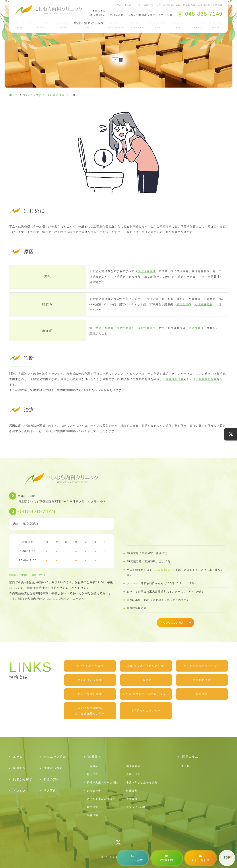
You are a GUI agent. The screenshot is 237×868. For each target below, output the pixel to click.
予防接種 (132, 799)
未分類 (185, 766)
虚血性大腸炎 (146, 328)
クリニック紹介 (41, 25)
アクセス (198, 25)
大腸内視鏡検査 (206, 379)
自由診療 (93, 807)
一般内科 (93, 766)
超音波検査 (158, 25)
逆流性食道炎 (146, 271)
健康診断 (132, 791)
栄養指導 (93, 815)
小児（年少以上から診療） (143, 782)
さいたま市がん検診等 (101, 799)
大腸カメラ (137, 25)
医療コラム (190, 757)
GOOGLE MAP (174, 623)
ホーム (20, 25)
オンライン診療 (133, 858)
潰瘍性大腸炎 (126, 328)
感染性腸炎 (184, 304)
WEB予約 (167, 858)
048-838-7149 (37, 511)
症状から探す (53, 768)
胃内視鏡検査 (175, 379)
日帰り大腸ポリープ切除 (103, 782)
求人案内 (216, 25)
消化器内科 (133, 766)
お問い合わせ (201, 858)
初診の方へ (179, 25)
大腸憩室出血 (203, 304)
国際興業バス (163, 570)
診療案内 (63, 25)
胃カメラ (116, 25)
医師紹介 (20, 768)
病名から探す (23, 779)
